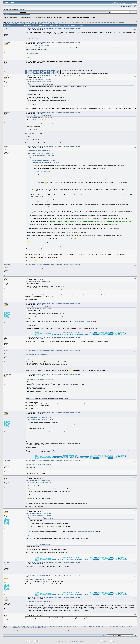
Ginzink (6, 76)
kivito (5, 28)
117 (35, 23)
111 (22, 23)
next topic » (135, 21)
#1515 (135, 478)
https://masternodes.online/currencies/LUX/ (91, 295)
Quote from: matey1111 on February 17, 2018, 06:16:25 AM (39, 152)
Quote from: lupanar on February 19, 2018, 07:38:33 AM (38, 481)
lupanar (6, 303)
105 (10, 23)
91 (107, 22)
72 (78, 22)
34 (22, 22)
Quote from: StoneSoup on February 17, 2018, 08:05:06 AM (38, 150)
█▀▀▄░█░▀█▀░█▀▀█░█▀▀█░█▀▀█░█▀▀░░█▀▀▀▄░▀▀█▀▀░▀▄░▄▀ (42, 71)
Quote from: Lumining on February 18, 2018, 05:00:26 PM (40, 83)
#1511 (135, 351)
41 (32, 22)
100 (121, 22)
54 (52, 22)
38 (28, 22)
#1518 (135, 577)
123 (47, 23)
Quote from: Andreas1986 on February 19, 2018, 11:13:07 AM (39, 416)
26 (10, 22)
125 (52, 23)
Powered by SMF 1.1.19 (61, 641)
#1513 (135, 413)
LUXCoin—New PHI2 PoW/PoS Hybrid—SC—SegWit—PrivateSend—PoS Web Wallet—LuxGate (68, 18)
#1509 (135, 304)
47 (41, 22)
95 (113, 22)
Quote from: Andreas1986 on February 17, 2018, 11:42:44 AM (40, 380)
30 (16, 22)
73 (80, 22)
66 (69, 22)
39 (29, 22)
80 (91, 22)
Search (15, 14)
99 (119, 22)
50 (46, 22)
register (22, 9)
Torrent (24, 12)
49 (44, 22)
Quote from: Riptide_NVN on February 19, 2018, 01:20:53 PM (39, 579)
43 (35, 22)
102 (4, 23)
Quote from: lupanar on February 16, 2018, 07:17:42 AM (44, 161)
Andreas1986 (7, 374)
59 (59, 22)
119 (39, 23)
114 (29, 23)
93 (110, 22)
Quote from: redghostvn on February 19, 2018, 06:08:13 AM (39, 307)
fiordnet (6, 351)
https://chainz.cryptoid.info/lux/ (35, 387)
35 (23, 22)
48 (43, 22)
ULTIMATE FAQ (66, 72)
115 (31, 23)
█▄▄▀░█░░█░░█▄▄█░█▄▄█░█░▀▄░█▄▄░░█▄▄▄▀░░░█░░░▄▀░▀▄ (42, 73)
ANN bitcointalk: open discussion (92, 72)
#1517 (135, 563)
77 (86, 22)
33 (20, 22)
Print (135, 23)
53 (50, 22)
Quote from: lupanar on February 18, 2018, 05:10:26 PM (39, 81)
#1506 (135, 147)
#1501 (135, 29)
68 (72, 22)
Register (24, 14)
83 (95, 22)
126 (54, 23)
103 (6, 23)
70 (75, 22)
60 (61, 22)
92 (109, 22)
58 (58, 22)
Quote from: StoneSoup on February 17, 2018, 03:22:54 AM (43, 157)
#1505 (135, 113)
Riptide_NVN (7, 563)
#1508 (135, 279)
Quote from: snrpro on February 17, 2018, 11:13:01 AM (41, 85)
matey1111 (7, 112)
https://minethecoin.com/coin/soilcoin (42, 171)
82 (94, 22)
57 (56, 22)
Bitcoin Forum (6, 18)
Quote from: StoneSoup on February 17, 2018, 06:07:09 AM (41, 154)
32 (19, 22)
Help (11, 14)
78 (88, 22)
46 (40, 22)
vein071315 (7, 42)
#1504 (135, 77)
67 (71, 22)
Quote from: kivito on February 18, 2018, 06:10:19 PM (37, 46)
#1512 (135, 375)
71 (77, 22)
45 (38, 22)
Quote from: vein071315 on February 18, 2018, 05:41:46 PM (38, 80)
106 (12, 23)
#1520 (135, 615)
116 (33, 23)
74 (81, 22)
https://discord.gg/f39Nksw (32, 38)
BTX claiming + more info (77, 72)
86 (100, 22)
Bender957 (7, 461)
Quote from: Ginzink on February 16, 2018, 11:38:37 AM (43, 159)
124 (50, 23)
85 (98, 22)
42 (34, 22)
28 (13, 22)
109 (18, 23)
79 (89, 22)
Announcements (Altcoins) (33, 18)
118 (37, 23)
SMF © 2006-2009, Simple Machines (76, 641)
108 (16, 23)
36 (25, 22)
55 (53, 22)
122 (45, 23)
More (28, 14)
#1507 (135, 265)
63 (65, 22)
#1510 (135, 338)
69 (74, 22)
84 (97, 22)
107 (14, 23)
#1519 (135, 598)
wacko (5, 598)
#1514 (135, 461)
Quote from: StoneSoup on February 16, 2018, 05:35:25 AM (46, 162)
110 (20, 23)
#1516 (135, 511)
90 (106, 22)
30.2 (21, 12)
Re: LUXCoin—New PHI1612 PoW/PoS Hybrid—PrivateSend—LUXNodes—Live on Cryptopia (54, 28)
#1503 (135, 62)
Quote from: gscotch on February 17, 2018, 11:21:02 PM (38, 378)
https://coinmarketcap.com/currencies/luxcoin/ (41, 202)
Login (19, 14)
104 (8, 23)
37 (26, 22)
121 (43, 23)
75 (83, 22)
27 (11, 22)
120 (41, 23)
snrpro (5, 337)
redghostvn (7, 278)
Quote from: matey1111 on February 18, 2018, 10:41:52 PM (38, 464)
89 (104, 22)
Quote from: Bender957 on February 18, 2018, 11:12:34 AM (38, 116)
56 (55, 22)
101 (123, 22)
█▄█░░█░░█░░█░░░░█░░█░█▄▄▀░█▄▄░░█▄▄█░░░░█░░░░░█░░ (42, 72)
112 (25, 23)
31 (17, 22)
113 (27, 23)
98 (118, 22)
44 (37, 22)
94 (112, 22)
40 (31, 22)
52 (49, 22)
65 (68, 22)
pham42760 (7, 477)
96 (115, 22)
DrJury (5, 61)
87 (101, 22)
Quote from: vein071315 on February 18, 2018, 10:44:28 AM (40, 118)
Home (7, 14)
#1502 (135, 43)
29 (14, 22)
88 (103, 22)
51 (47, 22)
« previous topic (130, 20)
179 (57, 23)
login (17, 9)
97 (116, 22)
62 (64, 22)
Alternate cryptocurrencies (18, 18)
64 (66, 22)
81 (92, 22)
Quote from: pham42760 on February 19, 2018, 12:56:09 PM (39, 514)
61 (62, 22)
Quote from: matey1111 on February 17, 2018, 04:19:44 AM (42, 155)
